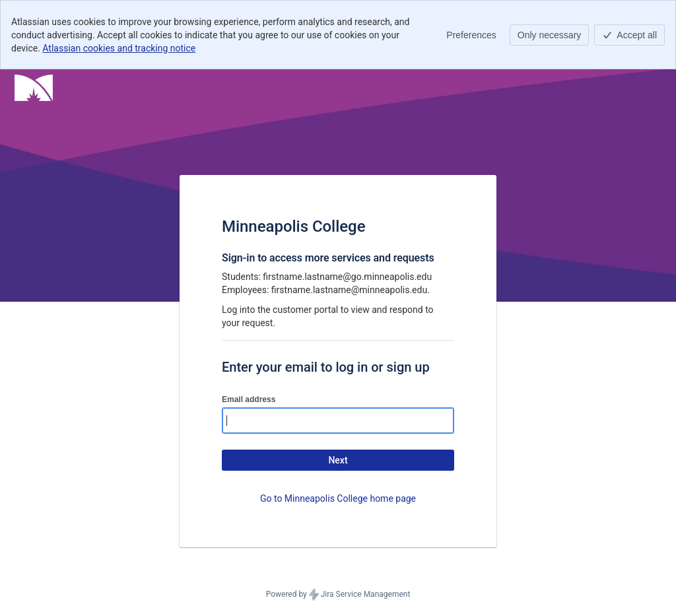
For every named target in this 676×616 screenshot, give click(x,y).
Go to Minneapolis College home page (338, 498)
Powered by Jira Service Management (338, 595)
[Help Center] (34, 88)
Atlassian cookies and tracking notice (119, 48)
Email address (249, 399)
